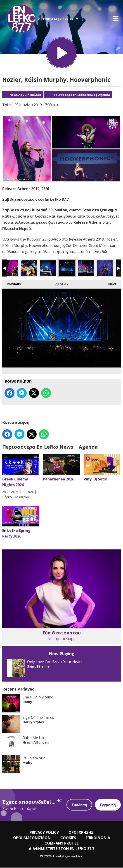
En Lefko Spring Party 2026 (21, 523)
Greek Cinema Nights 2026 (21, 471)
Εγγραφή (108, 805)
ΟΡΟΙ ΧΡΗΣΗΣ (81, 833)
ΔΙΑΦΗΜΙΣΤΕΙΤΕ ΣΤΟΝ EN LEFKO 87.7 (61, 849)
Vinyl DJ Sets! (102, 468)
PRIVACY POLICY (44, 833)
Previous (12, 283)
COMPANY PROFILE (61, 844)
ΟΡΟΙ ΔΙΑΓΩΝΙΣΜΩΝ (32, 838)
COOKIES (68, 838)
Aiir (80, 857)
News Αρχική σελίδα (25, 95)
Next (110, 283)
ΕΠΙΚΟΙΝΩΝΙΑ (98, 838)
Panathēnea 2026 (61, 468)
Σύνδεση (79, 805)
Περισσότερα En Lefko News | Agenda (81, 95)
